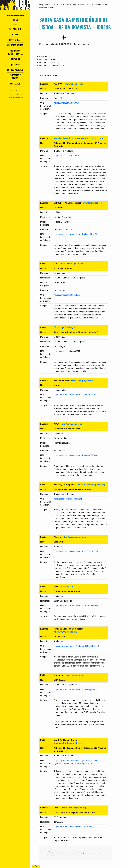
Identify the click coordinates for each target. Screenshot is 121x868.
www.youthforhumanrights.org (90, 138)
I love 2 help (15, 40)
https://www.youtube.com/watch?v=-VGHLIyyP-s (75, 827)
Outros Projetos (15, 70)
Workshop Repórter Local (15, 52)
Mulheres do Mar (15, 45)
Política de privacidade (15, 97)
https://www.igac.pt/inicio (73, 264)
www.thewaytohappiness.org (92, 485)
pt (14, 24)
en (16, 24)
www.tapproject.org (92, 203)
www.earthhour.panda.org (74, 808)
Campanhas (15, 59)
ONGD (53, 855)
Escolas (75, 853)
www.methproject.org (83, 380)
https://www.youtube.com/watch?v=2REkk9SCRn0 (76, 646)
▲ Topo (36, 866)
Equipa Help (15, 64)
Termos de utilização (15, 95)
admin (70, 851)
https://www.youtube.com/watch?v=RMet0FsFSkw (76, 606)
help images (85, 853)
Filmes (15, 34)
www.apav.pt (67, 587)
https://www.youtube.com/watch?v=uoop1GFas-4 (76, 395)
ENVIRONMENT (67, 853)
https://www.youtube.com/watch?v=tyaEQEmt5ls (75, 690)
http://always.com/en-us (74, 537)
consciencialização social (56, 853)
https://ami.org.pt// (68, 327)
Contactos (15, 84)
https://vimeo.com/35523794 (67, 103)
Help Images (15, 29)
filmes (79, 853)
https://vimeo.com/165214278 (67, 295)
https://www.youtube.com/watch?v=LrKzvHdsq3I (75, 234)
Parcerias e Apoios (15, 77)
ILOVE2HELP (93, 853)
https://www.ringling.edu (66, 632)
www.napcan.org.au (74, 84)
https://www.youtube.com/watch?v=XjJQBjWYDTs (76, 551)
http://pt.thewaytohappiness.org (68, 499)
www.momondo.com (76, 675)
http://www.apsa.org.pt (72, 424)
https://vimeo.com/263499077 (67, 156)
